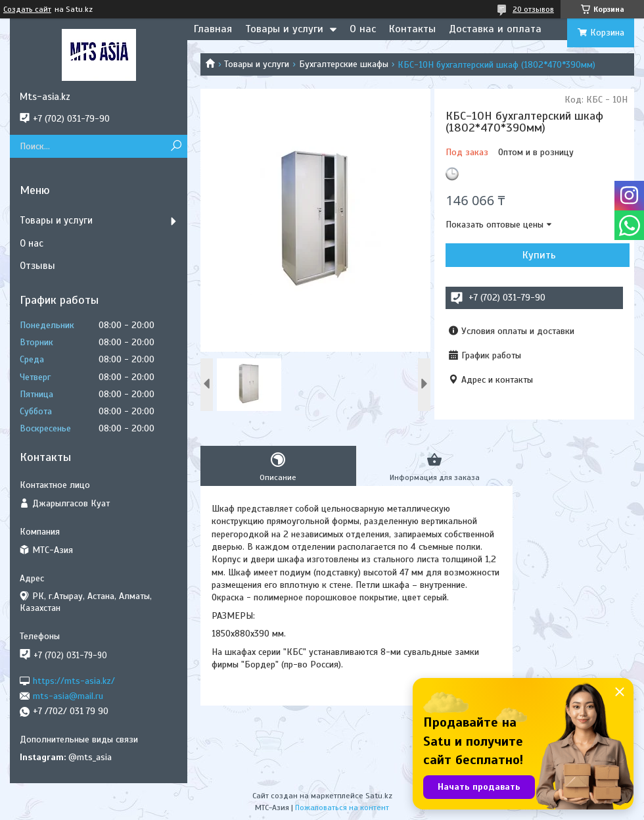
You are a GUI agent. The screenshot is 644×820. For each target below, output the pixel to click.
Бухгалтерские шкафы (344, 64)
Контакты (412, 29)
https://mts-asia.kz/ (74, 680)
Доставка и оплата (495, 29)
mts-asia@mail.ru (68, 696)
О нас (363, 29)
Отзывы (37, 266)
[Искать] (176, 146)
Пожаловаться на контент (342, 808)
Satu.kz (379, 796)
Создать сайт (27, 9)
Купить (539, 255)
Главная (213, 29)
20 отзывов (533, 9)
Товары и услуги (284, 29)
